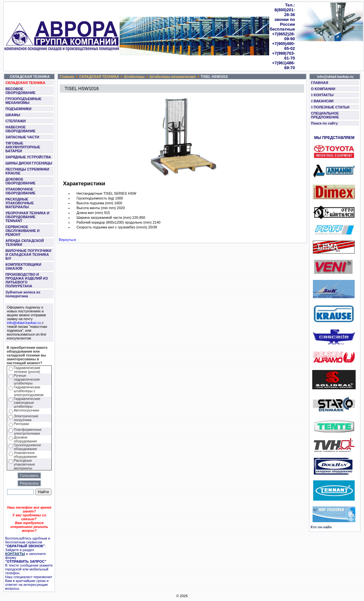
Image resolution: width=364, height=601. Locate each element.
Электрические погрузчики (26, 418)
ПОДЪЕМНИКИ (18, 109)
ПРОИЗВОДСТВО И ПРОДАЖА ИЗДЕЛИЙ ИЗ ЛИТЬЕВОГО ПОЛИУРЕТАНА (27, 280)
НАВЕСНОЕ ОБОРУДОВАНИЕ (20, 129)
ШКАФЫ (13, 115)
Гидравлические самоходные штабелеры (27, 402)
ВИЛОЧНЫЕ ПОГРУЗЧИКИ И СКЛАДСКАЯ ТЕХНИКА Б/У (28, 254)
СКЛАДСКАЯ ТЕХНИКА (25, 83)
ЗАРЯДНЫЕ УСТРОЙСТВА (28, 157)
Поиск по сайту (324, 123)
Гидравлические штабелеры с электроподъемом (29, 391)
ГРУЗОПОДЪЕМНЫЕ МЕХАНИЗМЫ (23, 101)
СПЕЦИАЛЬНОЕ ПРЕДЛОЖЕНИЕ (325, 115)
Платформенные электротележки (28, 431)
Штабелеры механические (173, 77)
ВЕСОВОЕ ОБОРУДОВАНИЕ (20, 91)
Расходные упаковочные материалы (24, 464)
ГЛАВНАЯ (319, 83)
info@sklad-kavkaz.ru (24, 323)
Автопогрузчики (27, 410)
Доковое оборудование (25, 439)
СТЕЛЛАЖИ (16, 121)
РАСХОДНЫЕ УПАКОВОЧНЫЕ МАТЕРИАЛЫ (20, 203)
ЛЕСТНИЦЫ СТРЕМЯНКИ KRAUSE (27, 171)
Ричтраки (21, 424)
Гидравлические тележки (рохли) (27, 370)
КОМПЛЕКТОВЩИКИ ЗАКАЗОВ (23, 266)
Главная (67, 77)
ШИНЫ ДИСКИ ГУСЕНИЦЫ (29, 163)
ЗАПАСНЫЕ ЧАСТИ (22, 137)
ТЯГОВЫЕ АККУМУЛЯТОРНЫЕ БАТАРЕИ (23, 147)
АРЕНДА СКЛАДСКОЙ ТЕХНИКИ (25, 243)
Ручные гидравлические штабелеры (27, 379)
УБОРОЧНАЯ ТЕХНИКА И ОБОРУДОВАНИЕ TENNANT (27, 217)
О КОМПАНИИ (323, 89)
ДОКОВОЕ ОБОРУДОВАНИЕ (20, 181)
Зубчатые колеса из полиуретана (23, 294)
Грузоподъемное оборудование (27, 447)
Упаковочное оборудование (25, 455)
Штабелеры (134, 77)
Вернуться (67, 240)
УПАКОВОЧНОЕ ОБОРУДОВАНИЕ (20, 191)
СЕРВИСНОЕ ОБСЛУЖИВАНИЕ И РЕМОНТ (23, 231)
